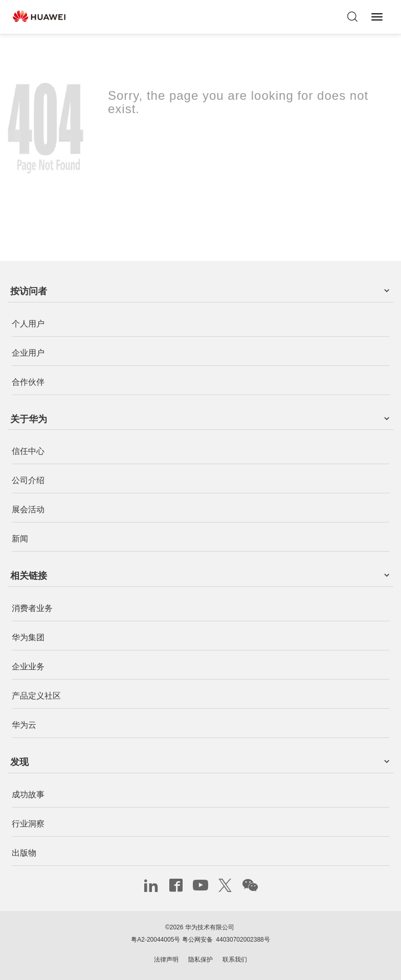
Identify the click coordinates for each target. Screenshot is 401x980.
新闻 (20, 539)
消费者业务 (32, 608)
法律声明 (166, 960)
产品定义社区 (36, 696)
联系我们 (235, 960)
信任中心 (28, 452)
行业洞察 (28, 824)
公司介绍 (28, 481)
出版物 (24, 853)
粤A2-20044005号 (155, 940)
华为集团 (28, 637)
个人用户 (28, 324)
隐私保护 (201, 960)
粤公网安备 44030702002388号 (226, 940)
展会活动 (28, 510)
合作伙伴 (28, 382)
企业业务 (28, 667)
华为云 (24, 725)
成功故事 (28, 794)
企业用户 (28, 353)
